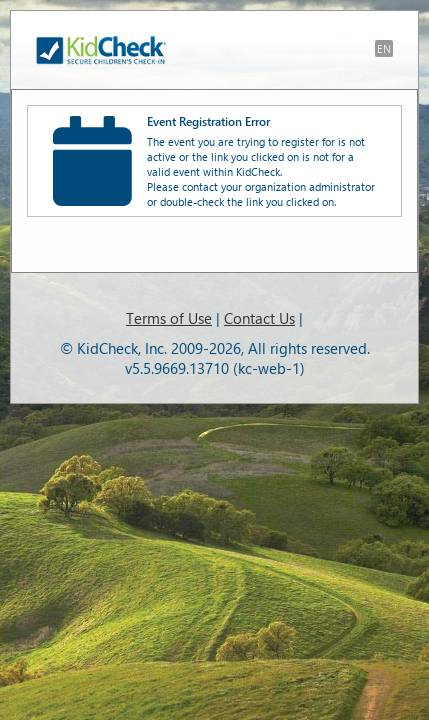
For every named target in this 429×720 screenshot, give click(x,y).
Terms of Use (169, 318)
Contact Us (259, 318)
